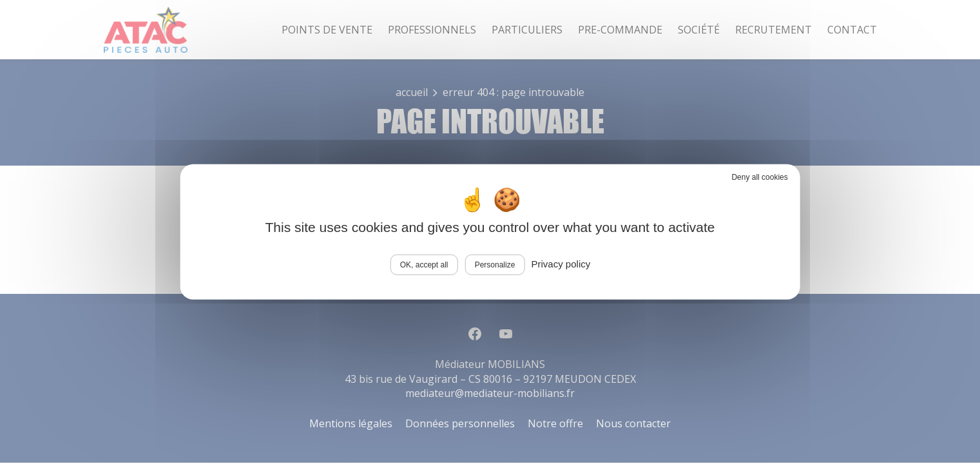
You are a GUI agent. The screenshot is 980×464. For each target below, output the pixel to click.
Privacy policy (561, 264)
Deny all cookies (759, 177)
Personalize (495, 265)
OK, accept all (424, 265)
